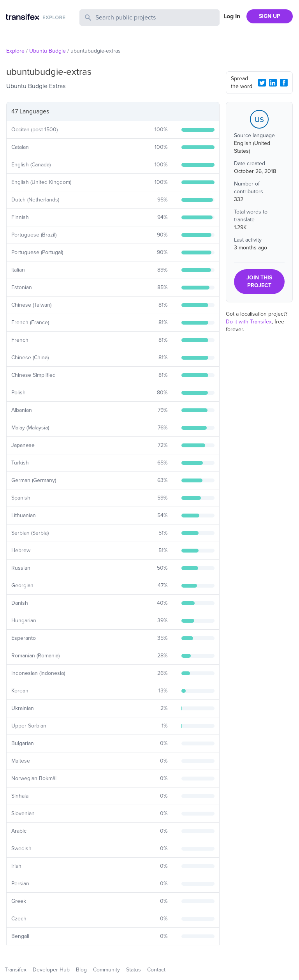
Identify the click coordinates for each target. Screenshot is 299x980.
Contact (156, 970)
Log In (232, 16)
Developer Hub (51, 970)
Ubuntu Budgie (47, 51)
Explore (15, 51)
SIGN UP (270, 16)
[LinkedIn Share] (273, 83)
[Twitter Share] (262, 83)
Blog (81, 970)
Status (134, 970)
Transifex (16, 970)
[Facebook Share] (284, 83)
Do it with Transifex (249, 322)
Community (106, 970)
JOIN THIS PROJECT (259, 282)
